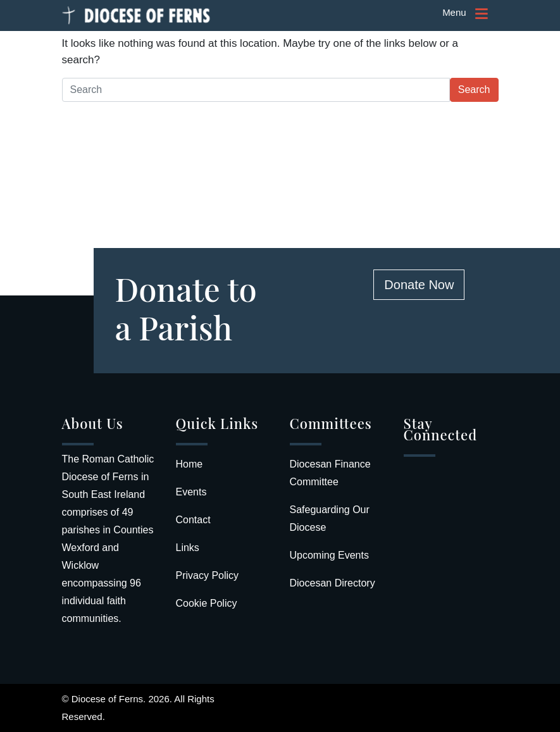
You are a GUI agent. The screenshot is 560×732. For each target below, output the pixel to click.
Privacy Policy (208, 575)
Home (190, 464)
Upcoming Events (329, 555)
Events (191, 492)
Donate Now (419, 285)
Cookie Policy (207, 603)
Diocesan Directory (333, 583)
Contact (193, 520)
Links (188, 548)
